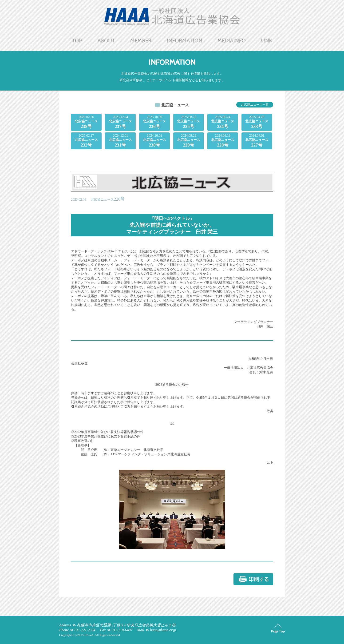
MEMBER (141, 41)
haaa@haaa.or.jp (163, 630)
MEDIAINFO (232, 41)
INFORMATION (184, 41)
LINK (267, 41)
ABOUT (106, 41)
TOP (77, 41)
